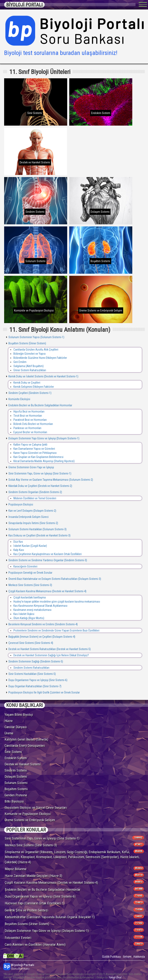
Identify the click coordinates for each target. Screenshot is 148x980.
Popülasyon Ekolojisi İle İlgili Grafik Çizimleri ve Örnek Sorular (44, 692)
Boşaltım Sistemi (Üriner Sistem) (27, 343)
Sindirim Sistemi (16, 770)
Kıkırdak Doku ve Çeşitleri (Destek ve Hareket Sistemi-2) (40, 486)
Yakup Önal (115, 977)
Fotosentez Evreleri (18, 938)
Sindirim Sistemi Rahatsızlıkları (31, 668)
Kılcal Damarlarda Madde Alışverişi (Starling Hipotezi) (44, 461)
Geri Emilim (20, 362)
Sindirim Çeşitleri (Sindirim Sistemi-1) (30, 393)
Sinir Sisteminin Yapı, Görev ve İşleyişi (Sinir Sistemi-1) (40, 473)
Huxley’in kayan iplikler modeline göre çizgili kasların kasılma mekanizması (57, 602)
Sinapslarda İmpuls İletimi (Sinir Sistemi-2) (33, 523)
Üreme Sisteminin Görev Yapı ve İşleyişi (31, 467)
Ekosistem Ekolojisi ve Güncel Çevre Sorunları (36, 808)
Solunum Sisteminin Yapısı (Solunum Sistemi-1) (36, 337)
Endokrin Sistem (16, 758)
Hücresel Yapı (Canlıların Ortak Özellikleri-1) (35, 903)
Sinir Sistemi (13, 752)
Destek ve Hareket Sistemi (23, 764)
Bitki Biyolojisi (14, 801)
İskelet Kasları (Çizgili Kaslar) (30, 546)
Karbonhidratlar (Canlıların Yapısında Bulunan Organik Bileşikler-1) (50, 917)
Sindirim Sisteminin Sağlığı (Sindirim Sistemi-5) (35, 661)
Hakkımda (139, 957)
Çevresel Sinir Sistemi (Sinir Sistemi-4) (30, 643)
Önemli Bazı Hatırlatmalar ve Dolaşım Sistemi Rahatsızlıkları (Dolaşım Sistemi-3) (54, 579)
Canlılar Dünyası (16, 727)
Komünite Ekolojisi (19, 399)
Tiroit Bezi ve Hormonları (28, 416)
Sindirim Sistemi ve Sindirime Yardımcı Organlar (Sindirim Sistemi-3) (47, 560)
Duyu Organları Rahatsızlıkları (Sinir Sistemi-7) (35, 686)
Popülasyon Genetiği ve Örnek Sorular (30, 573)
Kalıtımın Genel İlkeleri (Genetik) (26, 739)
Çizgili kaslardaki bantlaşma (30, 597)
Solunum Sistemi (16, 783)
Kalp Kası (19, 550)
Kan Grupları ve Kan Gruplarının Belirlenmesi (38, 457)
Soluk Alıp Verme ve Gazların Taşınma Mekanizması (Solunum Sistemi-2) (50, 480)
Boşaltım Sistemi (16, 789)
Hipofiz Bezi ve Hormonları (29, 412)
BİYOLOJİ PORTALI (24, 5)
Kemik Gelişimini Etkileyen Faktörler (34, 387)
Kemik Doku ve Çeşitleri (27, 383)
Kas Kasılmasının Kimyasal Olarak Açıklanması (40, 606)
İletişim (127, 957)
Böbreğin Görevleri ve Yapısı (30, 354)
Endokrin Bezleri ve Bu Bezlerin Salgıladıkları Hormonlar (40, 405)
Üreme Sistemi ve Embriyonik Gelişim (30, 820)
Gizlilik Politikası (112, 957)
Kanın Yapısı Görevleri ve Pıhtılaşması (35, 453)
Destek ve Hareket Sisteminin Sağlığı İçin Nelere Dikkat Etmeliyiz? (51, 655)
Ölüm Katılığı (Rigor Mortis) (29, 618)
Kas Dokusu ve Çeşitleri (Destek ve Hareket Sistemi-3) (39, 535)
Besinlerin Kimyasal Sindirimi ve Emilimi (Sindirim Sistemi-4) (43, 624)
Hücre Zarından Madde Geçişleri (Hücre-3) (33, 876)
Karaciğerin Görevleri (25, 566)
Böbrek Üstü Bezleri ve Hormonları (33, 424)
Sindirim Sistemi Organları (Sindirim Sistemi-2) (35, 492)
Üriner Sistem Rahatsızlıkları (30, 370)
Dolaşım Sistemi (16, 777)
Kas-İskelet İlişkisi (24, 614)
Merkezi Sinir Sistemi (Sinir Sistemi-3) (30, 585)
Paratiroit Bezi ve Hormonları (30, 420)
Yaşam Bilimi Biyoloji (19, 715)
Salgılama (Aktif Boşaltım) (29, 366)
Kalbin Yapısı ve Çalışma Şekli (30, 445)
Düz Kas (18, 542)
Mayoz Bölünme (16, 869)
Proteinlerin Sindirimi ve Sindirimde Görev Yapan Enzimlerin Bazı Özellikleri (56, 630)
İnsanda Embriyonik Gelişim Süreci (28, 517)
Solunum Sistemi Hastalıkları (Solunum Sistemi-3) (37, 529)
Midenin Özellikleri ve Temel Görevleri (35, 498)
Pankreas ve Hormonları (27, 428)
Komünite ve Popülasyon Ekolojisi (28, 814)
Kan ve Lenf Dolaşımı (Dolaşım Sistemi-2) (32, 511)
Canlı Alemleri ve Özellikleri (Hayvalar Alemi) (35, 944)
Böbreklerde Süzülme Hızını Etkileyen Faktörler (40, 358)
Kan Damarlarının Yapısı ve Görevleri (34, 449)
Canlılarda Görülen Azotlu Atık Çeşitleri (36, 350)
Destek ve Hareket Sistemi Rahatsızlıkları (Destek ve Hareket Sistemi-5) (49, 649)
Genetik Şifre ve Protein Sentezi (26, 910)
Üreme (9, 733)
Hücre (9, 721)
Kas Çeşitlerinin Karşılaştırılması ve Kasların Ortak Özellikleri (48, 554)
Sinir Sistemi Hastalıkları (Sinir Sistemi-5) (32, 674)
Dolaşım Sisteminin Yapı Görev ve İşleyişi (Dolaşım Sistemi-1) (44, 438)
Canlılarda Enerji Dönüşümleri (25, 746)
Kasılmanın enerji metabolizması (32, 610)
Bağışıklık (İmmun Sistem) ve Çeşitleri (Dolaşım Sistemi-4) (42, 637)
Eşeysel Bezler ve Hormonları (30, 432)
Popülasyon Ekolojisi (20, 504)
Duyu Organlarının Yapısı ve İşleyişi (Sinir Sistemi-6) (38, 680)
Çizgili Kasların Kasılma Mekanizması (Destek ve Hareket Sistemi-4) (47, 591)
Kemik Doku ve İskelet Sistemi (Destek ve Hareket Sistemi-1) (43, 376)
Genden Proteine (16, 795)
